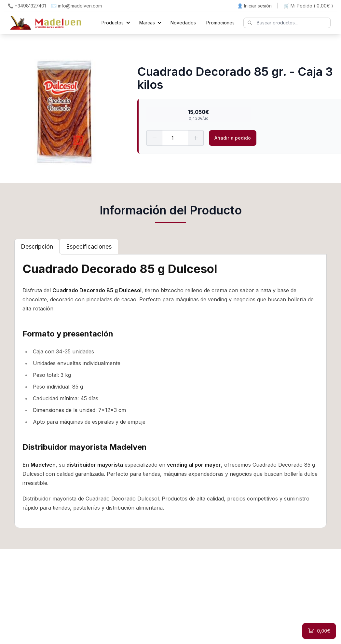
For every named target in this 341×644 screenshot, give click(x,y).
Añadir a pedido (233, 138)
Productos (113, 23)
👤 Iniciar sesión (254, 6)
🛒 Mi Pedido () (308, 6)
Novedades (183, 23)
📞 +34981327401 (27, 6)
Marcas (147, 23)
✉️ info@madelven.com (76, 6)
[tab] (37, 247)
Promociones (220, 23)
